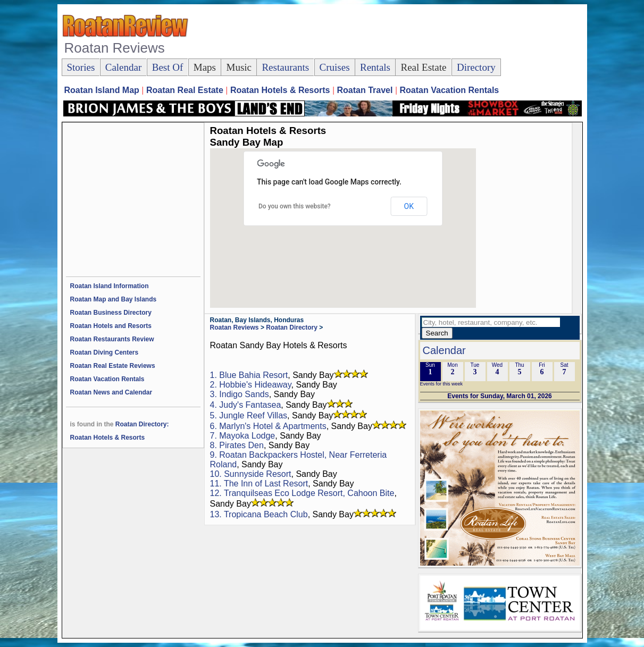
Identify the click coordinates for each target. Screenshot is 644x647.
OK (409, 206)
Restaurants (285, 67)
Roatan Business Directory (111, 313)
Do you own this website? (295, 206)
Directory (476, 67)
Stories (81, 67)
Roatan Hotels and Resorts (111, 326)
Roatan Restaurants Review (112, 339)
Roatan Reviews (235, 327)
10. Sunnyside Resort (251, 474)
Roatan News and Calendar (111, 392)
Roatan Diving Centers (104, 352)
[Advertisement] (388, 32)
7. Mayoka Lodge (243, 436)
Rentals (375, 67)
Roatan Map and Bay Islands (114, 299)
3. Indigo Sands (240, 394)
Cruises (335, 67)
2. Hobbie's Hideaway (251, 385)
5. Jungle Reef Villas (249, 415)
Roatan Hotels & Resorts (108, 438)
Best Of (168, 67)
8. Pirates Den (237, 445)
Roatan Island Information (110, 286)
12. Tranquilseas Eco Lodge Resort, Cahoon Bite (302, 493)
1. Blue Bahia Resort (249, 375)
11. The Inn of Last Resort (259, 484)
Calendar (124, 67)
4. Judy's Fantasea (246, 405)
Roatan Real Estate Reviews (113, 366)
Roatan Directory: (142, 424)
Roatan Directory (292, 327)
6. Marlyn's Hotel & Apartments (268, 426)
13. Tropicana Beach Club (259, 514)
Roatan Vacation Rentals (107, 379)
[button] (330, 239)
